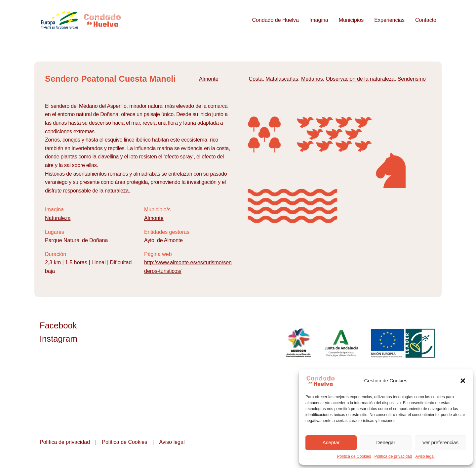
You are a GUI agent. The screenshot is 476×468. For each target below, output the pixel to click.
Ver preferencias (440, 442)
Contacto (426, 20)
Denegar (386, 442)
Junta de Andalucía (342, 343)
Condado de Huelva (275, 20)
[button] (463, 381)
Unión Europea (404, 343)
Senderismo (412, 79)
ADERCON (298, 343)
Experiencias (389, 20)
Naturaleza (58, 218)
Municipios (351, 20)
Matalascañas (282, 79)
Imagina (319, 20)
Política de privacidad (393, 456)
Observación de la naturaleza (360, 79)
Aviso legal (425, 456)
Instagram (59, 339)
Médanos (312, 79)
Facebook (58, 325)
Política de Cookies (354, 456)
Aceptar (331, 442)
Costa (256, 79)
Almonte (209, 79)
